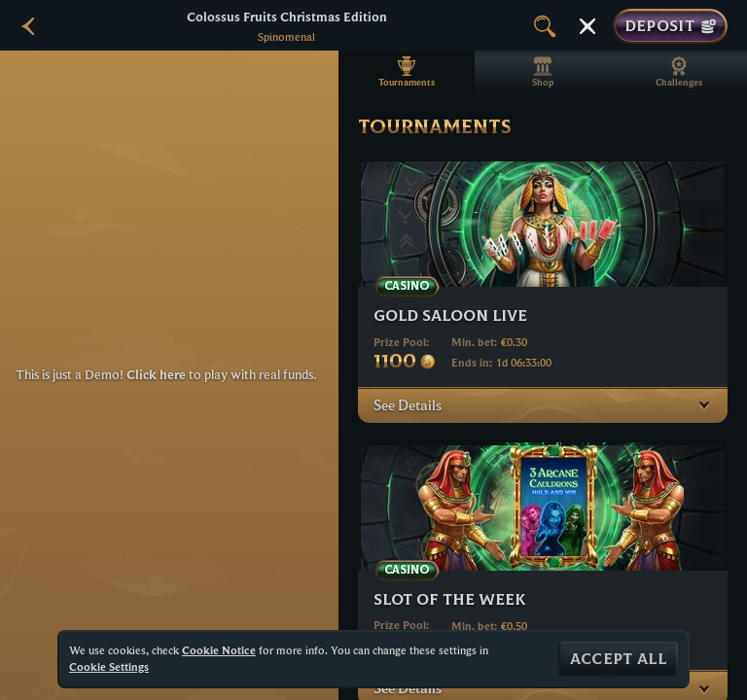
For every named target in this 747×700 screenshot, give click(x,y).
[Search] (545, 26)
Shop (543, 72)
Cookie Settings (109, 667)
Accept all (618, 659)
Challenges (679, 72)
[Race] (587, 26)
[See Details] (704, 404)
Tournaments (407, 72)
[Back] (29, 26)
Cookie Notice (219, 650)
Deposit (670, 26)
